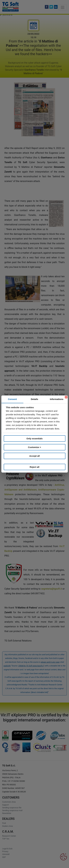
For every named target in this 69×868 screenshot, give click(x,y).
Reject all (35, 467)
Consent (12, 399)
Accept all (34, 456)
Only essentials (34, 438)
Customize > (34, 447)
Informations (57, 399)
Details (35, 399)
